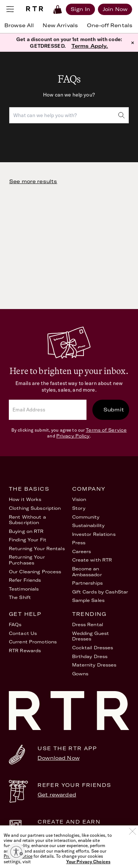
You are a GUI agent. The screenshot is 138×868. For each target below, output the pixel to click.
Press (79, 543)
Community (86, 517)
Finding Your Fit (28, 540)
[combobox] (69, 115)
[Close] (132, 843)
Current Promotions (33, 642)
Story (79, 508)
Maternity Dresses (94, 665)
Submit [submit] (114, 410)
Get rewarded (57, 795)
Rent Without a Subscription (27, 520)
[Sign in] (80, 9)
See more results (33, 181)
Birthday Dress (90, 656)
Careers (82, 551)
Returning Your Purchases (27, 560)
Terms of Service (106, 430)
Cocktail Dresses (93, 648)
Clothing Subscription (35, 508)
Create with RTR (92, 560)
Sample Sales (88, 600)
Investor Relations (94, 534)
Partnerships (87, 583)
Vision (79, 499)
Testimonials (24, 589)
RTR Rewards (25, 651)
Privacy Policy (73, 436)
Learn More (53, 831)
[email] (48, 410)
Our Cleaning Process (35, 572)
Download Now (59, 758)
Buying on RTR (26, 531)
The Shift (20, 597)
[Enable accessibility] (16, 852)
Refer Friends (25, 580)
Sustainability (89, 525)
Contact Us (23, 633)
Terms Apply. (90, 46)
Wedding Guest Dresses (91, 636)
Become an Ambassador (87, 572)
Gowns (80, 674)
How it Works (25, 499)
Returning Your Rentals (37, 549)
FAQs (15, 624)
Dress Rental (88, 624)
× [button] (133, 43)
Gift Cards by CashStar (100, 592)
